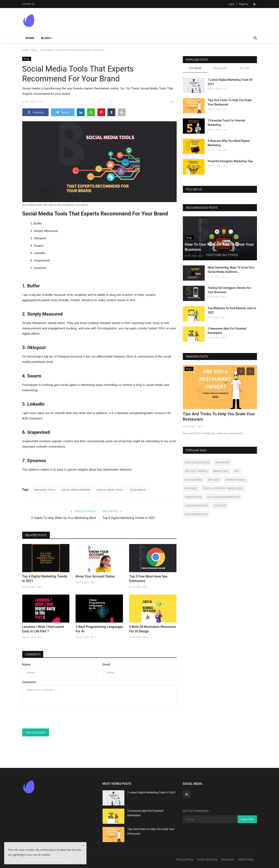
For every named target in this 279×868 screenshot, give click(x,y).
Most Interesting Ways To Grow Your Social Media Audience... (231, 270)
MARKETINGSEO (236, 480)
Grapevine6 (42, 260)
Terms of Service (207, 859)
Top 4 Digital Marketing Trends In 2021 (129, 518)
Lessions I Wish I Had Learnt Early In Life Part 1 (43, 629)
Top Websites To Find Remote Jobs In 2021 (232, 310)
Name (26, 664)
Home (30, 38)
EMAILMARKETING (196, 514)
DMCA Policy (246, 859)
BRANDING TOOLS (45, 490)
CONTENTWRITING (197, 506)
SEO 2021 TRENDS (196, 471)
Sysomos (40, 268)
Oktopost (40, 238)
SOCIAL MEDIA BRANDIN (76, 490)
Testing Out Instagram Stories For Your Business (229, 290)
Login (231, 4)
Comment (29, 682)
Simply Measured (46, 231)
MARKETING (221, 471)
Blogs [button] (47, 38)
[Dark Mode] (255, 4)
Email (106, 664)
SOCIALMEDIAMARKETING (224, 497)
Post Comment (36, 732)
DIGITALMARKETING (197, 462)
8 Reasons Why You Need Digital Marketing (229, 143)
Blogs (34, 50)
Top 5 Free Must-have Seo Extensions (148, 579)
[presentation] (54, 717)
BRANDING (222, 462)
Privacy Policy (185, 859)
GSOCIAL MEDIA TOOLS (110, 490)
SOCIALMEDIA (138, 490)
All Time (244, 68)
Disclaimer (228, 859)
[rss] (187, 794)
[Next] (251, 371)
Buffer (38, 223)
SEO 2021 (214, 480)
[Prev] (240, 371)
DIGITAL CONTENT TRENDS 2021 (223, 488)
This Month (220, 68)
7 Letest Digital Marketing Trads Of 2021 (230, 82)
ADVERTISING (193, 497)
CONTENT (220, 506)
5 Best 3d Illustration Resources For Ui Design (152, 629)
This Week (195, 68)
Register (244, 4)
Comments (33, 654)
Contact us (28, 4)
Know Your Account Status (95, 576)
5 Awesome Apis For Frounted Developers (227, 331)
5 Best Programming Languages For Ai (99, 629)
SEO (236, 471)
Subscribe (247, 819)
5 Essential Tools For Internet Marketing (226, 123)
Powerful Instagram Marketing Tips (230, 161)
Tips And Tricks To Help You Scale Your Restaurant (230, 102)
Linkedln (40, 253)
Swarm (39, 246)
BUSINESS (191, 488)
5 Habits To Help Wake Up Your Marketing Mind (64, 518)
